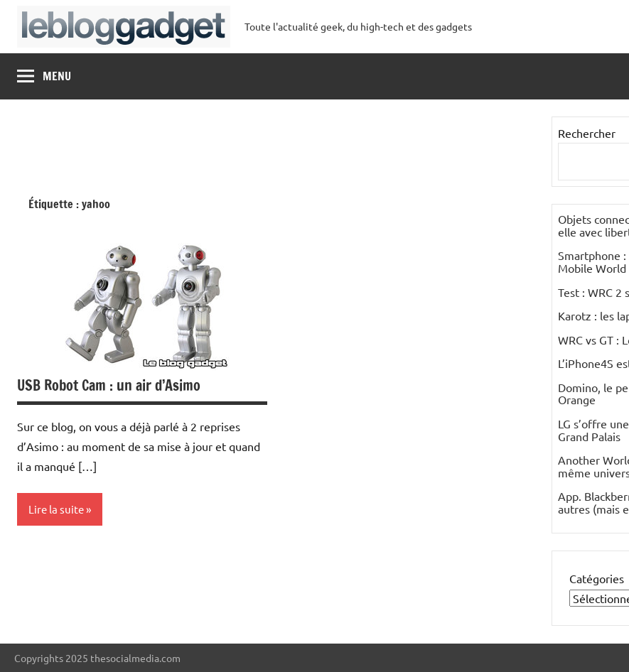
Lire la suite (56, 509)
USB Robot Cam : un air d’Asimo (109, 385)
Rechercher (587, 133)
